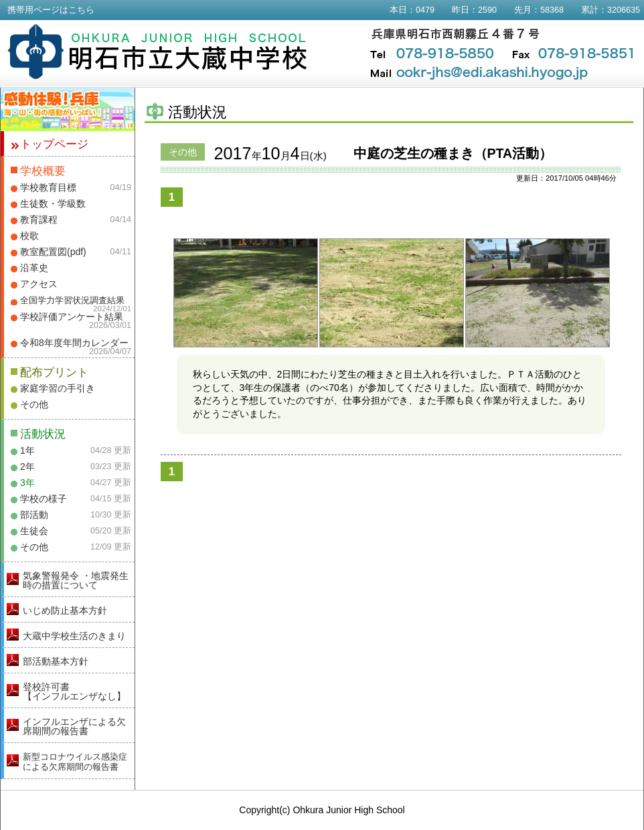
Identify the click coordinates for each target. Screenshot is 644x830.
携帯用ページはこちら (51, 10)
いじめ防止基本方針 (65, 610)
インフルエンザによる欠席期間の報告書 (74, 726)
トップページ (54, 144)
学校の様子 (44, 499)
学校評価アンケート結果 (72, 317)
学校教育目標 (48, 187)
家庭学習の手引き (58, 388)
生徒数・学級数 (53, 203)
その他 (34, 404)
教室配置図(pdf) (53, 252)
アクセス (39, 284)
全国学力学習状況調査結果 (72, 301)
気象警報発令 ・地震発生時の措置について (76, 580)
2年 (27, 467)
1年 (27, 450)
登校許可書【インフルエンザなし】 (74, 691)
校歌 (29, 236)
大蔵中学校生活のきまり (74, 636)
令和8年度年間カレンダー (74, 343)
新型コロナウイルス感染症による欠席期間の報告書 (75, 762)
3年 (27, 483)
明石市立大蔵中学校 (158, 52)
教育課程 (39, 220)
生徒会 (34, 531)
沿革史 (34, 268)
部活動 (34, 515)
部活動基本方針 (56, 661)
